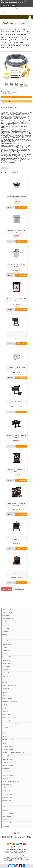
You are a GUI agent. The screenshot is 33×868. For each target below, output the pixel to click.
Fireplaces (5, 730)
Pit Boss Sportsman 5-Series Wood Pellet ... (17, 573)
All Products (6, 826)
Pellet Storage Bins (8, 823)
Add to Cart (21, 207)
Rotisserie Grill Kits (8, 804)
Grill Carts (5, 708)
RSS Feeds (22, 836)
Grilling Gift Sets (7, 609)
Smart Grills (6, 622)
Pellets (4, 734)
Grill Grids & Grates (8, 612)
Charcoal (5, 737)
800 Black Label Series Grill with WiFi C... (16, 334)
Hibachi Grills (6, 660)
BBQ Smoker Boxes (8, 759)
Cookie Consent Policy (11, 836)
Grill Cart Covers (7, 715)
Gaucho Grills (6, 663)
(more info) (19, 93)
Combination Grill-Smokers (10, 702)
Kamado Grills (6, 651)
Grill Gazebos (6, 695)
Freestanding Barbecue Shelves (11, 724)
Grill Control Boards (8, 791)
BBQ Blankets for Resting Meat (11, 782)
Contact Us (17, 839)
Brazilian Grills (6, 667)
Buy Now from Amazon (16, 101)
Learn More (6, 5)
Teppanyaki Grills (7, 657)
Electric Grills (6, 628)
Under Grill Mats (7, 772)
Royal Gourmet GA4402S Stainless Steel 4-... (17, 266)
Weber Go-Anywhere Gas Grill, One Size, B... (16, 197)
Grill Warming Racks (8, 766)
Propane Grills (6, 632)
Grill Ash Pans (6, 769)
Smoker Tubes (6, 756)
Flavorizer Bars (7, 762)
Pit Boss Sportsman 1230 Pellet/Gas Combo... (16, 436)
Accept (14, 5)
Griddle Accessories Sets (9, 686)
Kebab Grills (6, 670)
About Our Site (15, 838)
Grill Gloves (6, 820)
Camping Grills (6, 654)
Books (4, 743)
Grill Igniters (6, 807)
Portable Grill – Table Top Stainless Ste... (16, 368)
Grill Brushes (6, 778)
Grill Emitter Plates (7, 785)
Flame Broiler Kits (7, 794)
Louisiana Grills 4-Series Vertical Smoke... (16, 539)
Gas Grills (5, 638)
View (10, 207)
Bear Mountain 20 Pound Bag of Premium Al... (16, 505)
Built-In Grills (6, 625)
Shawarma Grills (7, 676)
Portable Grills (6, 647)
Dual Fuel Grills (7, 644)
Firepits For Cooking (8, 813)
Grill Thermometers (8, 775)
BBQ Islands (6, 689)
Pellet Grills (5, 641)
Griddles (5, 683)
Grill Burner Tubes (7, 788)
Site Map (28, 836)
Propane (5, 168)
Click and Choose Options (16, 97)
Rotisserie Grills (7, 673)
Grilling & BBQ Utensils (9, 718)
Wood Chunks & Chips (9, 740)
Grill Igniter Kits (7, 801)
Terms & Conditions (25, 838)
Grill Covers (6, 711)
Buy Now (21, 241)
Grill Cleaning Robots (8, 619)
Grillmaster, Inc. (7, 22)
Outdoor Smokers (7, 699)
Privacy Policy (6, 838)
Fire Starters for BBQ (8, 750)
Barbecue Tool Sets (8, 692)
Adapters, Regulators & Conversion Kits (15, 24)
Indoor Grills (6, 679)
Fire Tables (5, 727)
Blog (3, 836)
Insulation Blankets (8, 746)
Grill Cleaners (6, 616)
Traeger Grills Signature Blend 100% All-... (16, 300)
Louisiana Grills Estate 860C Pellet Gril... (16, 231)
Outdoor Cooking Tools (9, 721)
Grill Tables (6, 705)
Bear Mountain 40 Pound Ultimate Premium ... (16, 470)
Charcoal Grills (6, 635)
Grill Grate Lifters (7, 798)
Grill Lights (5, 810)
